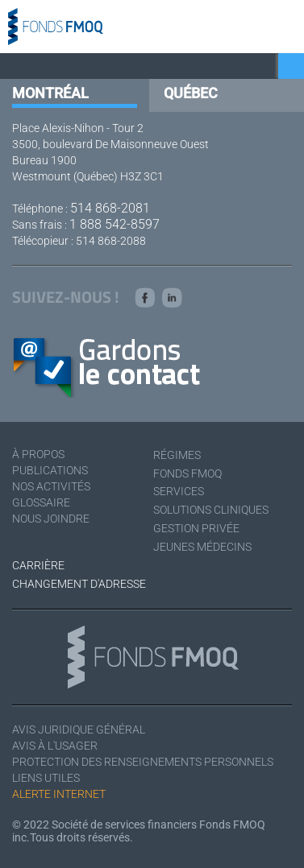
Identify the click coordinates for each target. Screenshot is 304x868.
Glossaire (41, 502)
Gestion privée (196, 528)
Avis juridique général (79, 730)
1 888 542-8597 (115, 224)
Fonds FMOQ (187, 473)
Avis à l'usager (55, 746)
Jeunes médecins (202, 547)
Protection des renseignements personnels (143, 762)
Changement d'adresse (79, 584)
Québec (191, 93)
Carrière (38, 565)
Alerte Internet (59, 794)
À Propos (38, 454)
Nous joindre (51, 519)
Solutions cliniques (211, 510)
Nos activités (51, 486)
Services (179, 491)
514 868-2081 (110, 208)
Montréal (50, 93)
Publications (50, 470)
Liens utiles (46, 778)
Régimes (177, 455)
